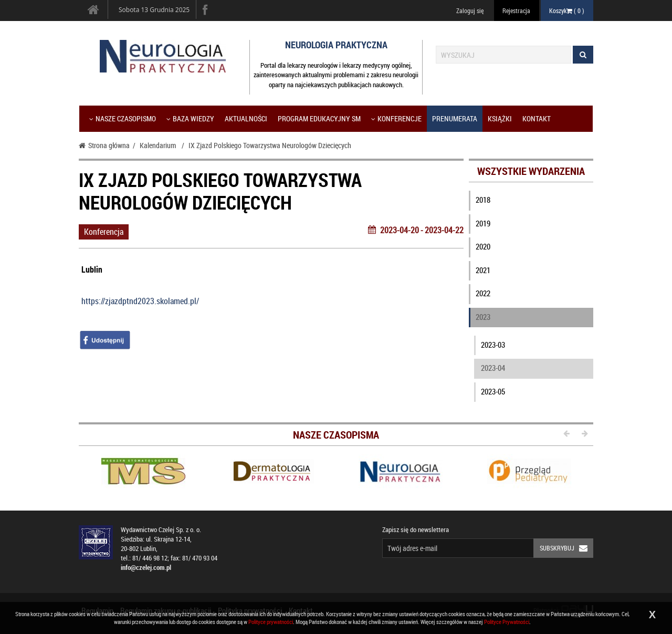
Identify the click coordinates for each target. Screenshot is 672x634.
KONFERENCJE (396, 118)
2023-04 (493, 368)
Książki (500, 118)
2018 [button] (483, 200)
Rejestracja (516, 11)
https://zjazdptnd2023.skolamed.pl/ (140, 301)
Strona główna (104, 145)
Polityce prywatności (271, 622)
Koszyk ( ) (567, 11)
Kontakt (537, 118)
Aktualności (246, 118)
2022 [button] (483, 293)
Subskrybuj (566, 548)
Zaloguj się (470, 11)
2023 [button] (483, 317)
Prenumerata (455, 118)
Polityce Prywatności (507, 622)
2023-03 (493, 345)
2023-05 (493, 391)
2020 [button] (483, 246)
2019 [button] (483, 223)
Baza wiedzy (190, 118)
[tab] (531, 202)
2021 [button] (483, 270)
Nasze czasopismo (123, 118)
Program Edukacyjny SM (319, 118)
